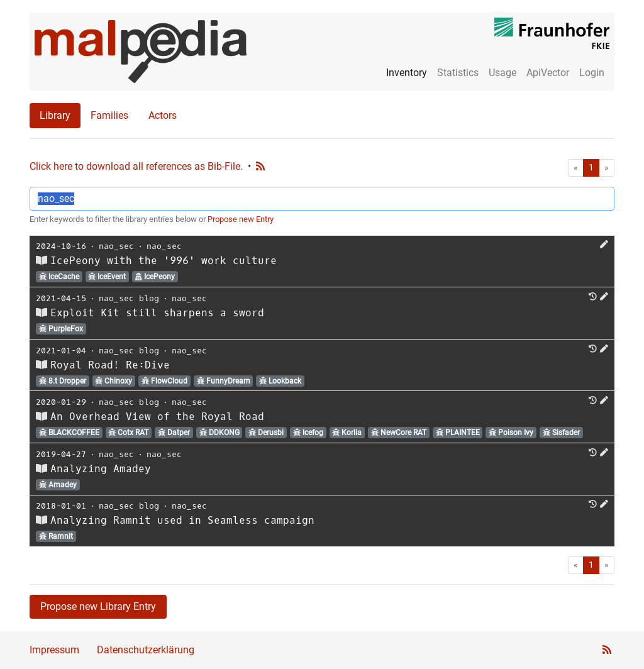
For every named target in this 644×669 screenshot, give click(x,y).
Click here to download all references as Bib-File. (136, 166)
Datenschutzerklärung (146, 650)
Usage (502, 73)
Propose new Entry (241, 219)
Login (592, 73)
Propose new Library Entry (98, 606)
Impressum (54, 650)
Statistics (458, 73)
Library (55, 115)
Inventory (407, 73)
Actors (163, 115)
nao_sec (116, 246)
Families (109, 115)
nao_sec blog (129, 298)
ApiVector (548, 73)
